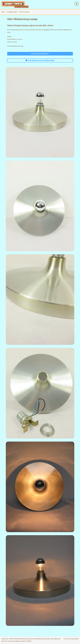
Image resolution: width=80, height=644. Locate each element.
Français (11, 641)
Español (23, 641)
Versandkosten (55, 639)
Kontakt (47, 639)
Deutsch (4, 641)
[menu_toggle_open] (77, 4)
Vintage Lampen (12, 12)
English (17, 641)
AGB (11, 639)
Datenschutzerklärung (36, 639)
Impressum (5, 639)
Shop (3, 12)
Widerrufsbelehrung (21, 639)
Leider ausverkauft (40, 54)
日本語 (29, 641)
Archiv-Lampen (24, 12)
